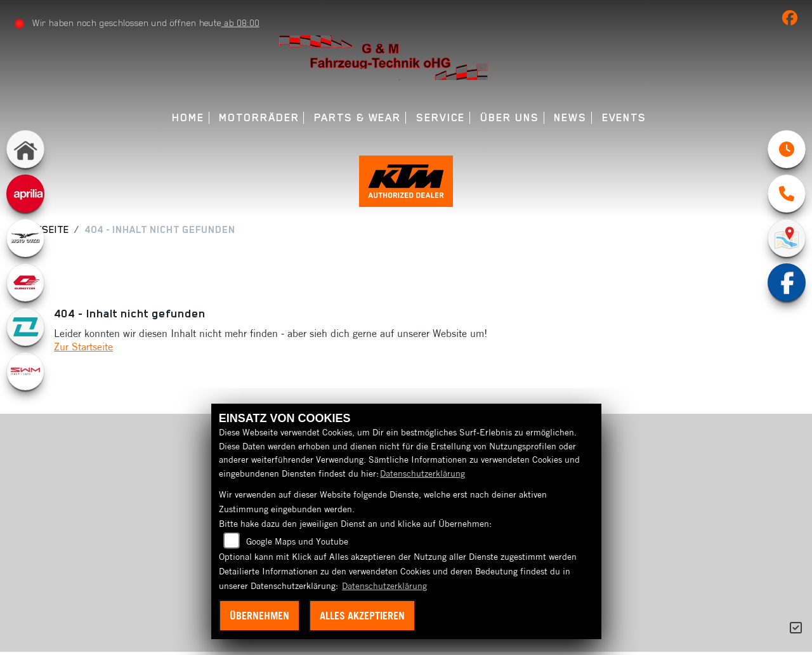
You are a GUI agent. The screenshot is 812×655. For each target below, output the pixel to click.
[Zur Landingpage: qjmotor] (25, 282)
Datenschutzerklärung (422, 473)
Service (441, 118)
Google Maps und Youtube (297, 541)
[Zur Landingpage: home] (25, 149)
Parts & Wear (357, 118)
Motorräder (259, 118)
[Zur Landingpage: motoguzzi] (25, 238)
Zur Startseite (83, 350)
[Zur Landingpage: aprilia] (25, 194)
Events (625, 118)
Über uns (509, 118)
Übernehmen (259, 616)
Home (188, 118)
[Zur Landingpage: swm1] (25, 371)
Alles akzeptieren (362, 616)
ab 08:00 (240, 23)
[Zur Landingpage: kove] (25, 327)
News (570, 118)
